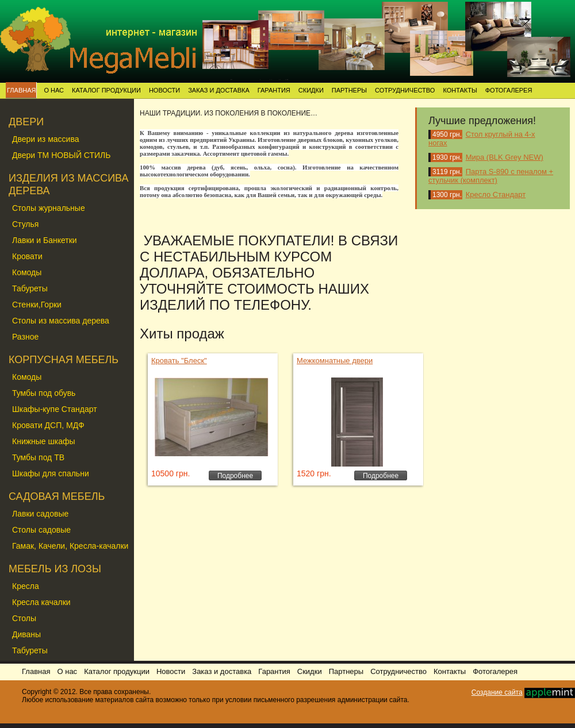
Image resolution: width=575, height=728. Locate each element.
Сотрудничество (405, 90)
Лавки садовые (40, 514)
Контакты (460, 90)
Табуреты (30, 288)
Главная (21, 90)
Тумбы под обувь (44, 393)
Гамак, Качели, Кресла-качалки (70, 546)
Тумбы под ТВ (38, 457)
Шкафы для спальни (51, 473)
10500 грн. (170, 473)
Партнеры (349, 90)
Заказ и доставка (219, 90)
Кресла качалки (41, 602)
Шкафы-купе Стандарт (55, 409)
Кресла (26, 586)
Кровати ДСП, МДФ (48, 425)
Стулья (25, 224)
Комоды (27, 272)
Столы (24, 618)
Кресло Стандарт (496, 194)
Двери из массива (45, 139)
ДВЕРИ (26, 122)
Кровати (27, 256)
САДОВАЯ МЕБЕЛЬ (57, 496)
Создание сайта (497, 692)
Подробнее (235, 476)
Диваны (26, 634)
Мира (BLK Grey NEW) (505, 157)
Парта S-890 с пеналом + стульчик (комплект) (491, 176)
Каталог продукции (106, 90)
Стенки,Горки (37, 305)
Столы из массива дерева (61, 321)
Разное (25, 337)
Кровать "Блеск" (179, 361)
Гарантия (274, 90)
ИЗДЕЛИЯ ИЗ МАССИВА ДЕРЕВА (69, 184)
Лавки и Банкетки (45, 240)
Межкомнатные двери (335, 361)
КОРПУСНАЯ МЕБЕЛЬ (64, 360)
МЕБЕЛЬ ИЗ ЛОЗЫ (55, 569)
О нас (54, 90)
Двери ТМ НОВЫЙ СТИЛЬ (61, 155)
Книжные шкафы (44, 441)
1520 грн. (314, 473)
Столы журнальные (49, 208)
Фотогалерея (509, 90)
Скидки (311, 90)
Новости (164, 90)
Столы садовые (41, 530)
